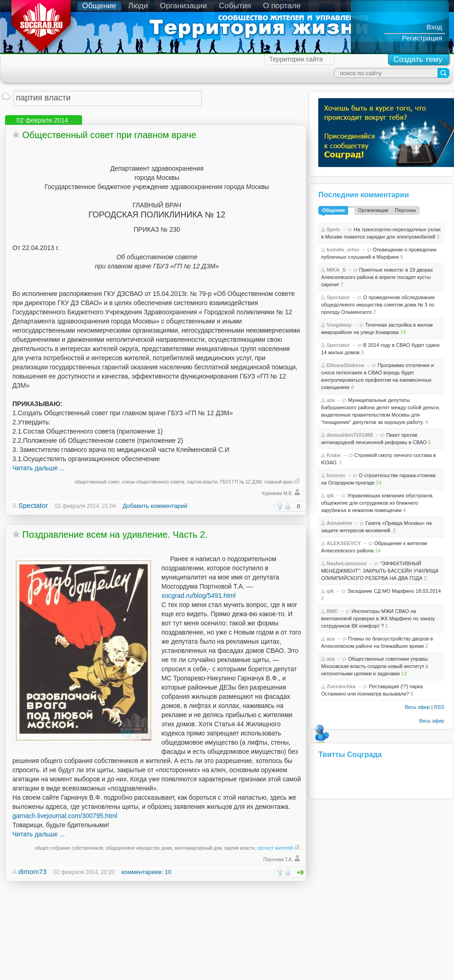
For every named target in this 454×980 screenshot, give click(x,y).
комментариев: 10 (147, 872)
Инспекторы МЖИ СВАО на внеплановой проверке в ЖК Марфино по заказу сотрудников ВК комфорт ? (378, 618)
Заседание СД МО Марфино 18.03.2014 (394, 591)
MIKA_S (336, 270)
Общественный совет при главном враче (110, 135)
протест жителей (275, 848)
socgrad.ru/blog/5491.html (199, 596)
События (235, 6)
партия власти (202, 482)
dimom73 (33, 871)
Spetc (333, 229)
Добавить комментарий (155, 506)
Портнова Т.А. (278, 860)
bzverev (336, 475)
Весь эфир (418, 707)
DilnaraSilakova (345, 365)
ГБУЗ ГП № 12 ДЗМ (241, 482)
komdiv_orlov (343, 250)
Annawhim (339, 523)
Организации (184, 6)
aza (331, 400)
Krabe (334, 455)
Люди (138, 6)
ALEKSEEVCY (344, 543)
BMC (332, 611)
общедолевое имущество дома (139, 848)
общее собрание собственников (69, 848)
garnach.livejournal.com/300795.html (65, 816)
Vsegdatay (339, 325)
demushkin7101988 (350, 435)
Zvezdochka (341, 686)
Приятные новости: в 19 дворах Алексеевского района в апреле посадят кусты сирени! (377, 277)
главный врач (279, 482)
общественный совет (97, 482)
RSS (439, 707)
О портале (282, 6)
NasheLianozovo (346, 563)
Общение (99, 6)
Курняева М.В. (278, 493)
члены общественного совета (153, 482)
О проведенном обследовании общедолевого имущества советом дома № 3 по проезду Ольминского (378, 305)
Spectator (33, 505)
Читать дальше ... (39, 468)
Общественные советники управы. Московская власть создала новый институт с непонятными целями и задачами (375, 666)
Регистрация (422, 38)
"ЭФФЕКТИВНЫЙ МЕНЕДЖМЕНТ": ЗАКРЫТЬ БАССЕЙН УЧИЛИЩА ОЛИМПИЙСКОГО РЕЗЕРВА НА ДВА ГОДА (380, 571)
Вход (434, 27)
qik (330, 496)
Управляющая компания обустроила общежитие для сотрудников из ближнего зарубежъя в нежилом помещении (377, 503)
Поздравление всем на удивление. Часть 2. (115, 535)
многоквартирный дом (198, 848)
